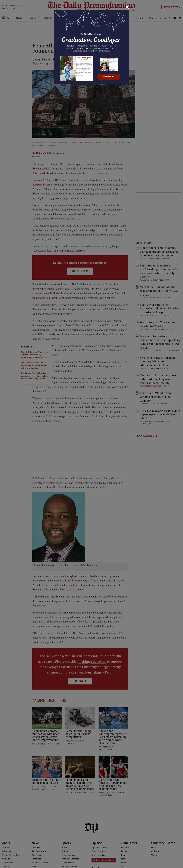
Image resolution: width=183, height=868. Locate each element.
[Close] (127, 7)
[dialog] (91, 434)
